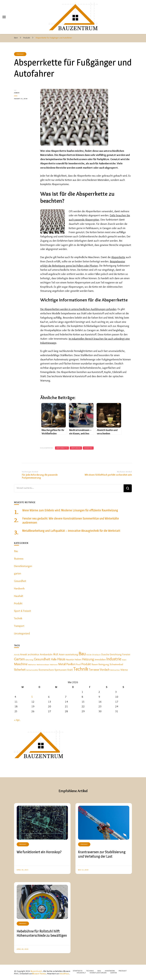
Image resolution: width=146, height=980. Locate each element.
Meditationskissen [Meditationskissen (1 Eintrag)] (43, 665)
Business (19, 559)
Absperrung (76, 448)
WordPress (64, 974)
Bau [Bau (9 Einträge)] (82, 654)
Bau (16, 551)
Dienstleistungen (23, 566)
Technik (18, 618)
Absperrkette (118, 257)
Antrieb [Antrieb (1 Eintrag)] (17, 655)
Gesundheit (20, 581)
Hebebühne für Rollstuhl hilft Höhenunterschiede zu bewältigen (42, 933)
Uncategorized (22, 633)
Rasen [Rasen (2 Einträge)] (95, 664)
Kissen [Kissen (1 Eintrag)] (124, 660)
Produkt (20, 54)
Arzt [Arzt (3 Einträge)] (56, 654)
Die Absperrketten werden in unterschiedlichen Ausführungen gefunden (78, 309)
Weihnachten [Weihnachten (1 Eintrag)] (115, 670)
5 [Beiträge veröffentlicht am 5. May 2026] (32, 697)
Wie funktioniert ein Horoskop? (39, 852)
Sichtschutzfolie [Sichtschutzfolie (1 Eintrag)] (32, 670)
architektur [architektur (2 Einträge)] (34, 654)
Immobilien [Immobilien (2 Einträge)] (100, 659)
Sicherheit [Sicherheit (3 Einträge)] (20, 670)
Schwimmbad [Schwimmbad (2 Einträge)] (116, 664)
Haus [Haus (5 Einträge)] (61, 659)
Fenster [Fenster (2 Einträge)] (126, 654)
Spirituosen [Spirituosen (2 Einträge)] (61, 670)
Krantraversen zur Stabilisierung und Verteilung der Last (102, 854)
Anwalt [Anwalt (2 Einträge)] (24, 654)
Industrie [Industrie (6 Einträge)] (114, 659)
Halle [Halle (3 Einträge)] (54, 659)
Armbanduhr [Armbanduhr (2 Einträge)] (46, 654)
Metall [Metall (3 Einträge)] (62, 664)
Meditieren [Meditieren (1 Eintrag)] (54, 665)
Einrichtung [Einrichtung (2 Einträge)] (116, 654)
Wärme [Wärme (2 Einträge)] (124, 670)
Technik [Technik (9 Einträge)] (81, 669)
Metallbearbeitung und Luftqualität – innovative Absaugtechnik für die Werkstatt (71, 531)
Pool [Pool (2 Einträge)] (78, 664)
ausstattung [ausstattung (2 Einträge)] (72, 654)
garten (18, 573)
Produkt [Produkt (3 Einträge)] (86, 664)
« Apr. (17, 720)
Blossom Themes (39, 974)
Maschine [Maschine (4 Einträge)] (21, 664)
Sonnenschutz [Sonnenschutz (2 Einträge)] (46, 670)
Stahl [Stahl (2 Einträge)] (70, 670)
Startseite (78, 971)
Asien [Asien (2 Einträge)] (62, 654)
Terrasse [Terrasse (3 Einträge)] (94, 670)
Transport (19, 626)
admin (17, 93)
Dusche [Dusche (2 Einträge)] (105, 654)
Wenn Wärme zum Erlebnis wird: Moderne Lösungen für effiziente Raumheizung (70, 510)
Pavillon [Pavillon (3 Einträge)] (71, 664)
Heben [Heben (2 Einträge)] (78, 659)
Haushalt (19, 596)
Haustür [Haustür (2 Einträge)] (70, 659)
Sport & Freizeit (23, 611)
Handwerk (19, 589)
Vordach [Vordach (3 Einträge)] (105, 670)
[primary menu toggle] (4, 17)
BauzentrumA (36, 971)
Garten (114, 973)
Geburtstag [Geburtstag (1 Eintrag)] (29, 660)
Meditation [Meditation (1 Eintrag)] (32, 665)
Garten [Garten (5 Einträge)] (19, 659)
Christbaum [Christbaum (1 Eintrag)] (96, 655)
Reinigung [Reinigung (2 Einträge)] (104, 664)
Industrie (88, 448)
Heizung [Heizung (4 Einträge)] (88, 659)
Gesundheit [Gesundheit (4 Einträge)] (42, 659)
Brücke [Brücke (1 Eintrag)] (89, 655)
